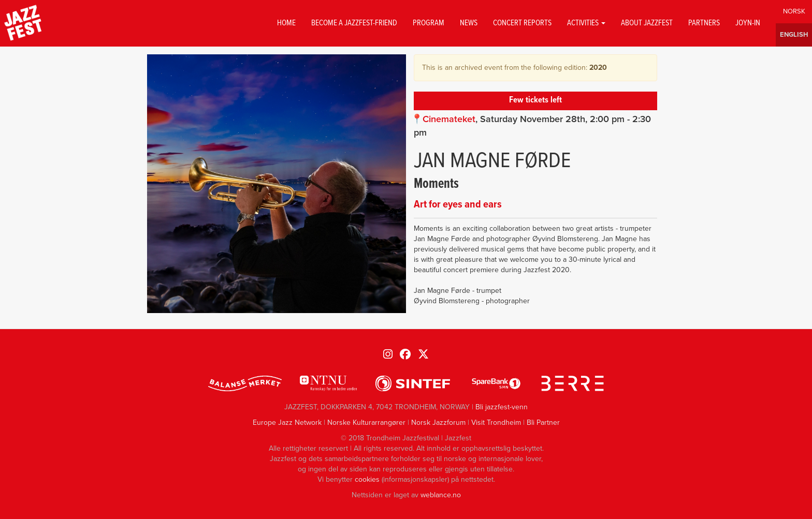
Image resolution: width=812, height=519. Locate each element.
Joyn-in (748, 23)
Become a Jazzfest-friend (354, 23)
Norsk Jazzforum (438, 422)
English (794, 35)
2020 (598, 68)
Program (429, 23)
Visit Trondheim (496, 422)
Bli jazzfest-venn (502, 407)
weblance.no (441, 495)
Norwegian (794, 12)
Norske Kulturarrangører (366, 422)
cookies (367, 479)
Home (286, 23)
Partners (704, 23)
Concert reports (522, 23)
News (469, 23)
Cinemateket (449, 119)
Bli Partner (543, 422)
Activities (586, 23)
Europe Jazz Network (287, 422)
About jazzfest (647, 23)
